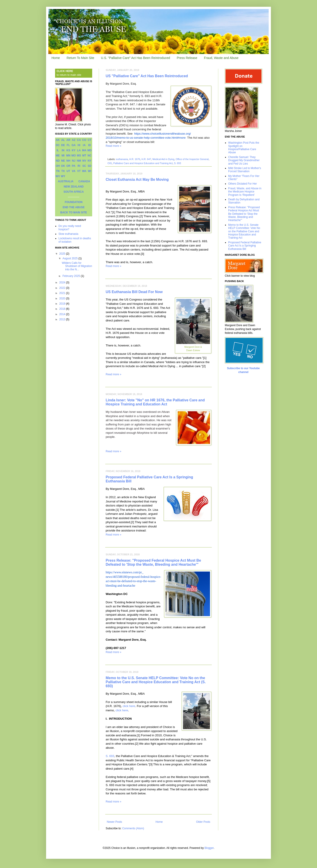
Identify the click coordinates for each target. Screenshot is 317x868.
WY (63, 176)
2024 (63, 283)
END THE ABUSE (74, 207)
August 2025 (70, 258)
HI (79, 145)
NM (79, 161)
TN (58, 171)
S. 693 (177, 163)
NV (84, 161)
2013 (63, 319)
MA (84, 150)
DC (58, 145)
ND (58, 161)
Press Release (187, 58)
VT (79, 171)
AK (58, 140)
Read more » (113, 146)
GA (74, 145)
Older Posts (203, 822)
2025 (63, 254)
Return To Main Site (80, 58)
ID (89, 145)
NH (68, 161)
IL (58, 150)
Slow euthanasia (68, 234)
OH (58, 166)
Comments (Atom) (133, 828)
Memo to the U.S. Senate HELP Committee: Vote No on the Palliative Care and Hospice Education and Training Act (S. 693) (156, 682)
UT (68, 171)
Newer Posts (114, 822)
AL (63, 140)
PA (74, 166)
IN (63, 150)
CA (79, 140)
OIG (110, 163)
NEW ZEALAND (74, 187)
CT (89, 140)
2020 (63, 298)
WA (84, 171)
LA (79, 150)
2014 (63, 314)
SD (90, 166)
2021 (63, 293)
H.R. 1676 (135, 159)
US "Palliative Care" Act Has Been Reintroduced (147, 76)
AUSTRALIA (66, 181)
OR (68, 166)
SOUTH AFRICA (74, 192)
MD (90, 150)
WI (90, 171)
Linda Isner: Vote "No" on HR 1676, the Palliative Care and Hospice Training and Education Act (155, 402)
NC (90, 156)
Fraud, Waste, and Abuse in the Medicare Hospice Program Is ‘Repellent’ (245, 192)
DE (63, 145)
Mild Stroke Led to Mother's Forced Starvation (245, 170)
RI (79, 166)
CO (84, 140)
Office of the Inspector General (192, 159)
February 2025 (72, 276)
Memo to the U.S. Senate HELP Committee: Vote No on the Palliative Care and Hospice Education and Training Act (244, 231)
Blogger (209, 848)
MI (63, 156)
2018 (63, 309)
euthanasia (122, 159)
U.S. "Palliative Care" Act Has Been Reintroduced (135, 58)
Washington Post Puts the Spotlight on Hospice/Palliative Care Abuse (244, 148)
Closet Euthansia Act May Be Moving (137, 180)
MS (79, 156)
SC (84, 166)
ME (58, 156)
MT (84, 156)
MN (68, 156)
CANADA (84, 181)
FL (68, 145)
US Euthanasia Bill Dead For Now (134, 292)
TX (63, 171)
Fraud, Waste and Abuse (221, 58)
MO (74, 156)
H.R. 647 (146, 159)
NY (90, 161)
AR (68, 140)
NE (63, 161)
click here (129, 706)
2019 (63, 304)
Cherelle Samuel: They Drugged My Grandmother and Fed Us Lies (244, 160)
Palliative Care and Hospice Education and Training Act (143, 163)
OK (63, 166)
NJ (74, 161)
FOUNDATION (74, 202)
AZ (74, 140)
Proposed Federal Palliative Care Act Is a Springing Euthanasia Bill (245, 246)
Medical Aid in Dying (163, 159)
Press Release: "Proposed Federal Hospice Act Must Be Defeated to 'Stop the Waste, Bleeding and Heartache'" (153, 562)
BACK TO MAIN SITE (74, 212)
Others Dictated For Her (242, 184)
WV (58, 176)
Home (56, 58)
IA (84, 145)
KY (74, 150)
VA (74, 171)
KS (68, 150)
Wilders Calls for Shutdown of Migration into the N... (77, 266)
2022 (63, 288)
